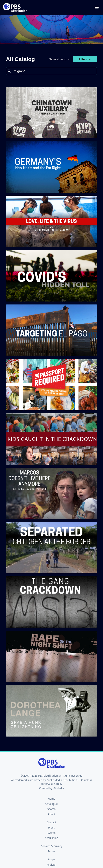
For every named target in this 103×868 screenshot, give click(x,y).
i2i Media (58, 788)
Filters (85, 59)
